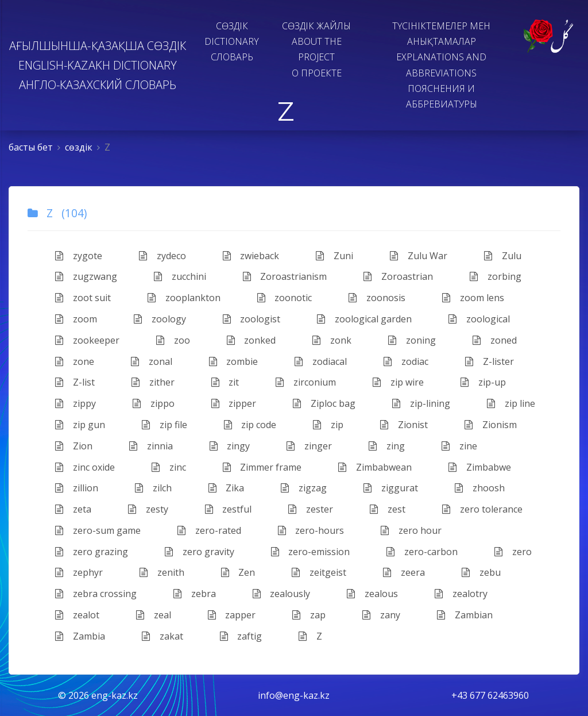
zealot (77, 615)
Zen (238, 572)
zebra (195, 594)
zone (75, 361)
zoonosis (377, 298)
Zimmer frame (262, 467)
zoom (76, 319)
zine (459, 446)
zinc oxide (85, 467)
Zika (227, 488)
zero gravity (200, 552)
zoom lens (473, 298)
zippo (154, 403)
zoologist (252, 319)
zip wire (398, 382)
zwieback (251, 256)
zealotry (461, 594)
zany (381, 615)
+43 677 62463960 (490, 695)
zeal (154, 615)
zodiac (406, 361)
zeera (404, 572)
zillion (77, 488)
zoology (160, 319)
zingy (230, 446)
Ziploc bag (324, 403)
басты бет (31, 147)
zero (513, 552)
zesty (148, 509)
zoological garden (364, 319)
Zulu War (419, 256)
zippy (76, 403)
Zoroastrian (398, 276)
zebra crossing (96, 594)
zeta (73, 509)
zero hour (411, 530)
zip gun (80, 425)
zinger (309, 446)
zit (225, 382)
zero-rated (209, 530)
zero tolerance (482, 509)
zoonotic (285, 298)
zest (388, 509)
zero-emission (311, 552)
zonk (332, 340)
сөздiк (79, 147)
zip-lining (421, 403)
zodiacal (321, 361)
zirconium (306, 382)
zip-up (483, 382)
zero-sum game (98, 530)
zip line (511, 403)
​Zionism (491, 425)
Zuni (334, 256)
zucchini (180, 276)
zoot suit (83, 298)
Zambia (80, 636)
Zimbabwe (480, 467)
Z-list (75, 382)
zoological (479, 319)
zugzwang (86, 276)
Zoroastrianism (285, 276)
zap (309, 615)
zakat (163, 636)
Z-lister (490, 361)
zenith (162, 572)
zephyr (79, 572)
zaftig (241, 636)
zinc (169, 467)
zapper (232, 615)
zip (328, 425)
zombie (234, 361)
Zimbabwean (375, 467)
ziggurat (391, 488)
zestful (229, 509)
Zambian (465, 615)
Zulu (503, 256)
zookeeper (87, 340)
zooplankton (184, 298)
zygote (79, 256)
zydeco (163, 256)
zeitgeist (319, 572)
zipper (234, 403)
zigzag (304, 488)
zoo (173, 340)
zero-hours (311, 530)
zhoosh (480, 488)
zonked (252, 340)
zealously (282, 594)
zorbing (496, 276)
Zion (74, 446)
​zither (153, 382)
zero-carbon (422, 552)
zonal (152, 361)
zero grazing (92, 552)
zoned (495, 340)
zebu (481, 572)
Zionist (404, 425)
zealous (372, 594)
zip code (250, 425)
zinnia (151, 446)
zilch (153, 488)
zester (311, 509)
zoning (412, 340)
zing (387, 446)
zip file (165, 425)
